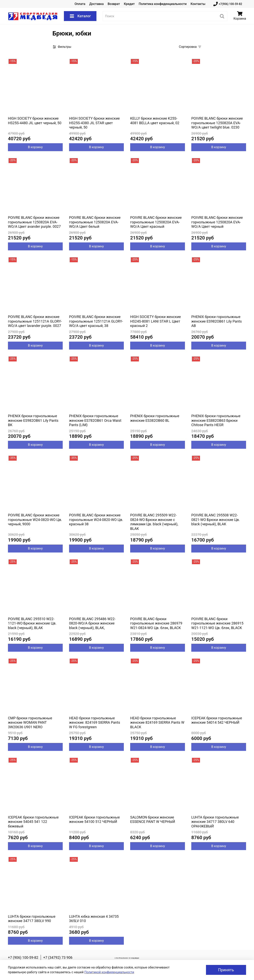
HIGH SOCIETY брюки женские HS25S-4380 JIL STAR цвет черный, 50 (94, 123)
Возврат (114, 4)
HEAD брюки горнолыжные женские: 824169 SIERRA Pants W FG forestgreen (95, 723)
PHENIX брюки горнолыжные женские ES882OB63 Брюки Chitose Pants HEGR (216, 420)
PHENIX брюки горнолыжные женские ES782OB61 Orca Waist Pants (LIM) (95, 420)
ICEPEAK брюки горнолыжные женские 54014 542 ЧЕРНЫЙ (217, 720)
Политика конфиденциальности (163, 4)
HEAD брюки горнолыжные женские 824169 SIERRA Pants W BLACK (157, 723)
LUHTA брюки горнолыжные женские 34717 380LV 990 (32, 919)
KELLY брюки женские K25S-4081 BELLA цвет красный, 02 (155, 121)
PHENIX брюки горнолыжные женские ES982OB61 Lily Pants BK (33, 420)
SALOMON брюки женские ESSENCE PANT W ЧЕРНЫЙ (153, 820)
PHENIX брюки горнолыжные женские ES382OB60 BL (155, 418)
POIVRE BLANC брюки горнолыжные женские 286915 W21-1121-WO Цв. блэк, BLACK (217, 623)
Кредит (129, 4)
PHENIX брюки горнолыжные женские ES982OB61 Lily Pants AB (216, 321)
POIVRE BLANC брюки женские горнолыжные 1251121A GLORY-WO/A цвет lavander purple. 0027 (35, 321)
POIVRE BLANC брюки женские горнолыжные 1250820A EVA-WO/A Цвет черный (217, 222)
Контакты (198, 4)
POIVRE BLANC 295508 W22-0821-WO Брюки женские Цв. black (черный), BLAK (216, 520)
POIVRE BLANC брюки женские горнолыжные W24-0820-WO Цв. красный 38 (96, 520)
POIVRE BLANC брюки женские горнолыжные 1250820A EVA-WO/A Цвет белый (95, 222)
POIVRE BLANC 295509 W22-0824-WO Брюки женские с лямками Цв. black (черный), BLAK (154, 522)
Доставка (96, 4)
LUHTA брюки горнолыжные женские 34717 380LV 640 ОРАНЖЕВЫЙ (215, 822)
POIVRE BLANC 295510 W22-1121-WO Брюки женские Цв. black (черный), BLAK (32, 623)
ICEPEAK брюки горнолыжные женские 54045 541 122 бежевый (33, 822)
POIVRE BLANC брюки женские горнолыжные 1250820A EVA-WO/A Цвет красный (156, 222)
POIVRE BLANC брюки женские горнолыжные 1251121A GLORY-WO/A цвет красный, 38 (96, 321)
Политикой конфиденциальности (109, 972)
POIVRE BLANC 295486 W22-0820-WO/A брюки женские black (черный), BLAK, (92, 623)
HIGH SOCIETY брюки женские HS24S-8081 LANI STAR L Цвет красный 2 (155, 321)
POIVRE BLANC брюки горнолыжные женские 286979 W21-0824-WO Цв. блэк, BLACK (156, 623)
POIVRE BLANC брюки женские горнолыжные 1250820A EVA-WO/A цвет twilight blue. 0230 (217, 123)
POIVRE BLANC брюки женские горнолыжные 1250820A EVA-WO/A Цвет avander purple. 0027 (34, 222)
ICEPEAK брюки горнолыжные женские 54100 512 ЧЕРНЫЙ (94, 820)
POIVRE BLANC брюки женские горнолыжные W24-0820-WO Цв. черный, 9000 (35, 520)
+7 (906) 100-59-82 (23, 957)
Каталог (80, 16)
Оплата (80, 4)
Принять (226, 970)
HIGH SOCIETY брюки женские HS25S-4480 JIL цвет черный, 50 (35, 121)
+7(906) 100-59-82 (228, 4)
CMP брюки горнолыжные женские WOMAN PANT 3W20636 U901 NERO (30, 723)
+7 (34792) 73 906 (58, 957)
